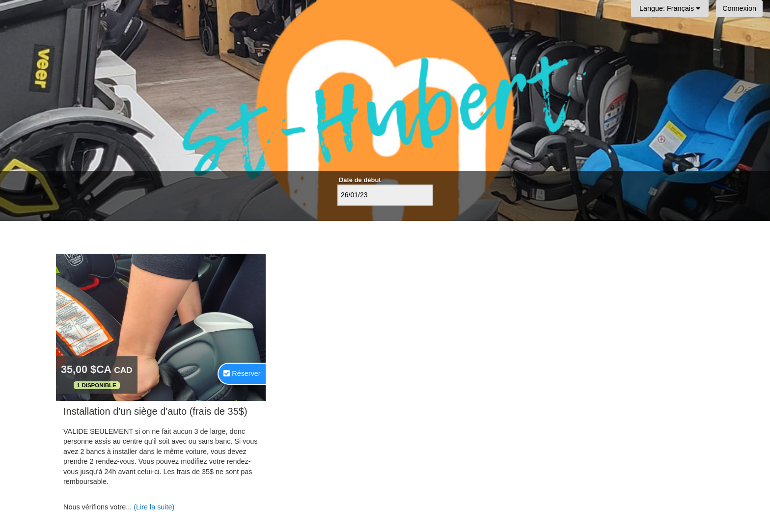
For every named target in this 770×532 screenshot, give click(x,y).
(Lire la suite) (154, 507)
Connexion (739, 8)
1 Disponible (97, 385)
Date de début (360, 180)
